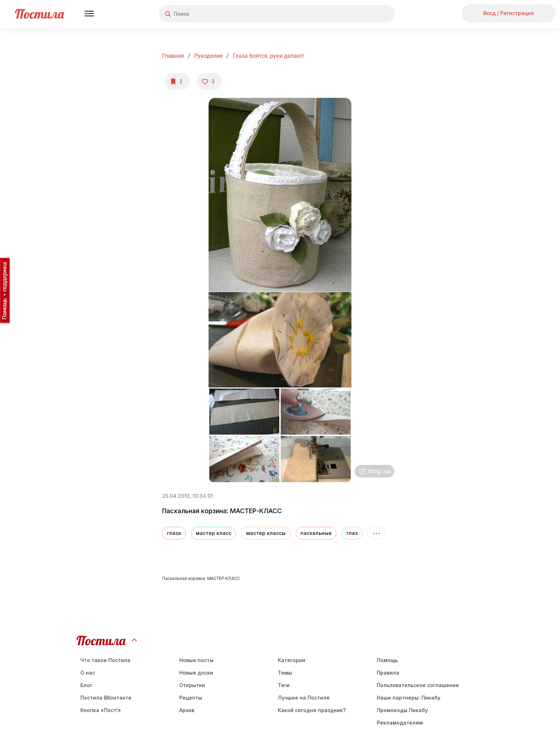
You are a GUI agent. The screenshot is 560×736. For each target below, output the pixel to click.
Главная (173, 56)
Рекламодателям (400, 723)
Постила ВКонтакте (106, 698)
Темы (285, 673)
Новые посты (196, 660)
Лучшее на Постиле (304, 698)
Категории (292, 660)
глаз (352, 533)
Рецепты (191, 698)
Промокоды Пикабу (402, 710)
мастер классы (266, 533)
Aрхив (187, 710)
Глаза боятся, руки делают (269, 56)
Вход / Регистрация (509, 13)
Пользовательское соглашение (418, 685)
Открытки (192, 685)
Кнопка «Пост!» (101, 710)
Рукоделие (208, 56)
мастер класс (214, 533)
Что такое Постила (105, 660)
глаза (174, 533)
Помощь (387, 660)
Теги (284, 685)
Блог (86, 685)
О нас (88, 673)
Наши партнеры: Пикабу (409, 698)
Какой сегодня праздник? (312, 710)
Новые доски (196, 673)
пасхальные (316, 533)
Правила (388, 673)
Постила (39, 14)
